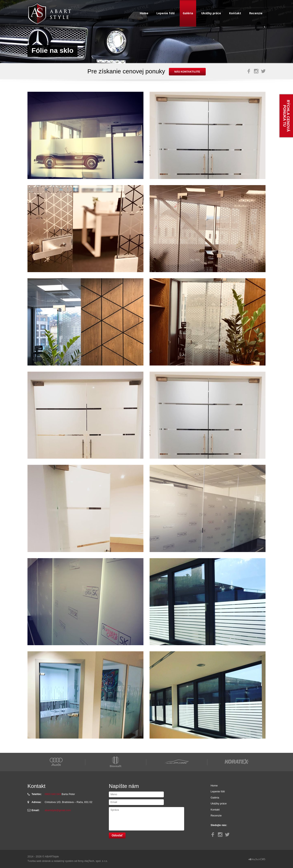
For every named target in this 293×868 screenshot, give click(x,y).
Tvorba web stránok (39, 861)
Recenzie (256, 13)
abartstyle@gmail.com (58, 810)
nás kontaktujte (187, 72)
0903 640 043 (53, 794)
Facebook (249, 71)
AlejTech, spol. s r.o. (96, 861)
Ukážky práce (211, 13)
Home (144, 13)
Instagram (256, 71)
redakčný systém (64, 861)
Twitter (263, 71)
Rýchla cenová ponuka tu (286, 116)
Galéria (188, 13)
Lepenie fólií (166, 13)
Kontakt (235, 13)
